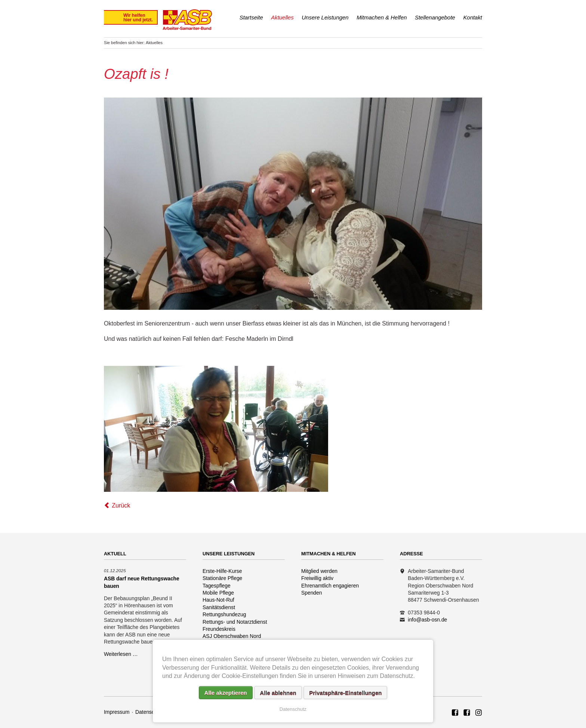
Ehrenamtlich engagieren (330, 586)
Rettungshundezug (224, 614)
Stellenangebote (435, 17)
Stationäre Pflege (222, 578)
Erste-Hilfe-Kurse (222, 571)
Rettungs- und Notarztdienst (235, 622)
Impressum (117, 712)
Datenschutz (150, 712)
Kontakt (473, 17)
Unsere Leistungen (325, 17)
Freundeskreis (219, 629)
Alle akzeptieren (226, 693)
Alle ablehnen (278, 693)
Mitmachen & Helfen (382, 17)
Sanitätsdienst (219, 607)
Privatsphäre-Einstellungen (345, 693)
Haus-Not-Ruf (218, 600)
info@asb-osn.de (427, 620)
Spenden (312, 593)
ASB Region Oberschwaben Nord (455, 713)
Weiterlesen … (121, 654)
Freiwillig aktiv (317, 578)
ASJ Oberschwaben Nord (232, 636)
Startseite (251, 17)
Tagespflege (217, 586)
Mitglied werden (319, 571)
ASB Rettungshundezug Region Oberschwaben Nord (467, 713)
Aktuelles (282, 17)
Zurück (121, 505)
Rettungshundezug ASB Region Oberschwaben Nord (479, 713)
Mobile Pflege (218, 593)
